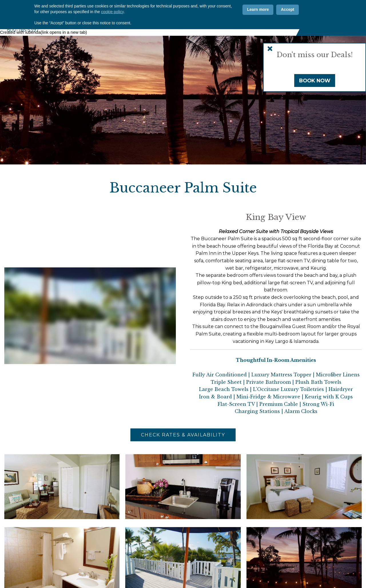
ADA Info (241, 11)
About (126, 25)
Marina (210, 25)
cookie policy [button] (112, 564)
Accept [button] (288, 562)
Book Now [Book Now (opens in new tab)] (334, 18)
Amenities (188, 25)
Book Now (315, 81)
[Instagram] (275, 11)
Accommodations (155, 25)
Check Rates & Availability (183, 435)
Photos (164, 11)
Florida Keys (281, 25)
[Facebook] (264, 11)
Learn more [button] (258, 562)
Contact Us (212, 11)
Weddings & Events (243, 25)
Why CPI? (139, 11)
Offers (186, 11)
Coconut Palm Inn (60, 12)
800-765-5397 (23, 30)
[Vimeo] (287, 11)
